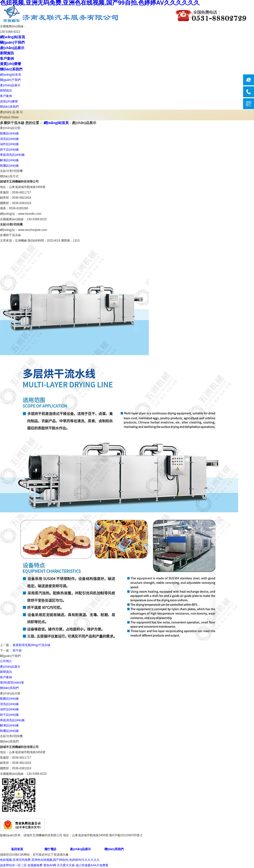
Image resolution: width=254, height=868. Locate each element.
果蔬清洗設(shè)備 (12, 155)
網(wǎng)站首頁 (13, 37)
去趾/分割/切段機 (11, 171)
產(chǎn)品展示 (12, 48)
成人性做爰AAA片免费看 (92, 865)
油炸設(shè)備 (9, 144)
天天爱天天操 (66, 865)
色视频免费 (35, 865)
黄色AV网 (50, 865)
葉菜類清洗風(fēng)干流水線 (31, 645)
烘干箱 (17, 651)
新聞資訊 (7, 53)
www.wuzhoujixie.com (33, 230)
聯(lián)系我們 (11, 69)
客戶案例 (7, 59)
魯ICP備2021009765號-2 (126, 835)
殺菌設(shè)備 (9, 133)
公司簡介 (6, 661)
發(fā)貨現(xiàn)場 (12, 682)
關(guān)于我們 (12, 42)
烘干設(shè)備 (9, 150)
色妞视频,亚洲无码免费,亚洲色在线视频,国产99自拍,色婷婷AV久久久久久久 (50, 860)
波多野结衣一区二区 (13, 865)
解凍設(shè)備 (9, 160)
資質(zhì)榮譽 (11, 64)
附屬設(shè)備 (9, 166)
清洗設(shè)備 (9, 139)
